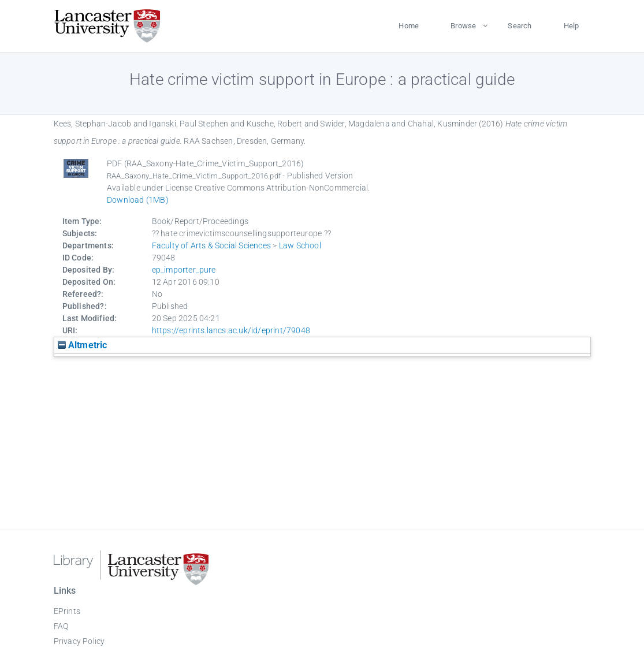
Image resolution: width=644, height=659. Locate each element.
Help (572, 26)
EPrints (67, 611)
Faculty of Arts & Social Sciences (212, 245)
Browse (463, 26)
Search (520, 26)
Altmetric (83, 345)
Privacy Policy (79, 641)
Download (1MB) (138, 200)
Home (409, 26)
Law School (300, 245)
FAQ (61, 626)
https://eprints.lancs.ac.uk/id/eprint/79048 (231, 330)
